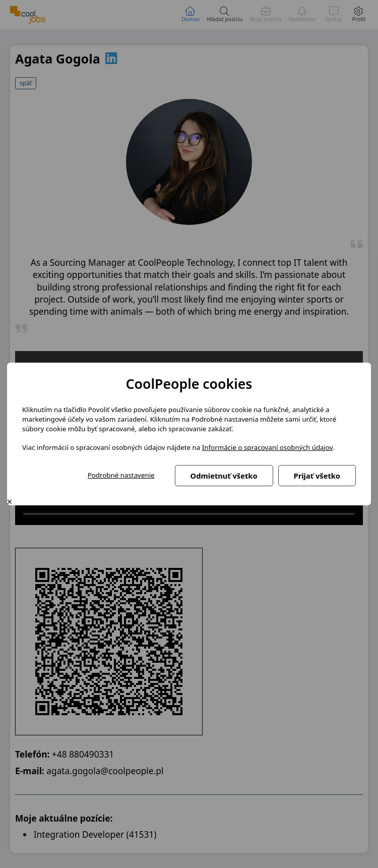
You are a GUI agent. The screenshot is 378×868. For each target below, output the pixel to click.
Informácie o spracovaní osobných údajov (267, 447)
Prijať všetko (317, 476)
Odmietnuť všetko (224, 476)
